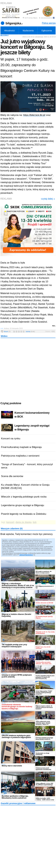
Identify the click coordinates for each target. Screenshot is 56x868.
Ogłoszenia (47, 31)
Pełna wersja (49, 23)
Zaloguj (22, 555)
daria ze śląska (24, 522)
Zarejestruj (29, 555)
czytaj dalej (48, 199)
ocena (30, 331)
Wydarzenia (28, 31)
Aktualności (10, 31)
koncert (10, 522)
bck (35, 522)
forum (7, 331)
